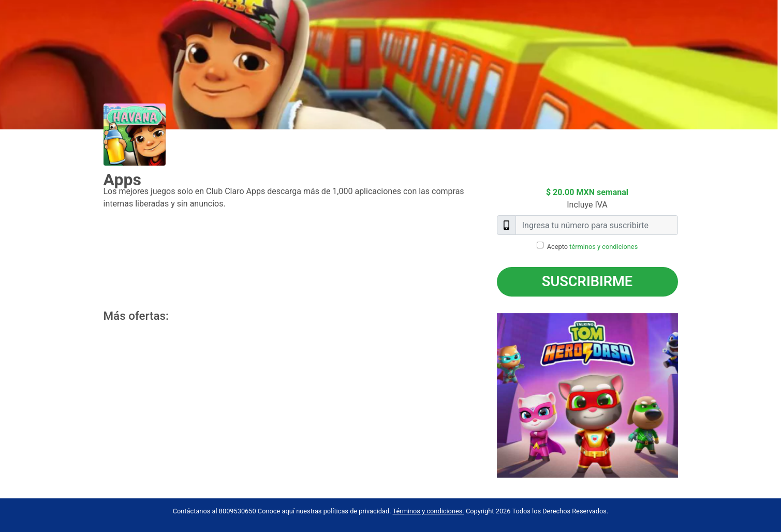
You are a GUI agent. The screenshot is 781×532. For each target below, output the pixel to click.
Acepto (593, 247)
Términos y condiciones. (429, 511)
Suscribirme (587, 282)
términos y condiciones (603, 247)
